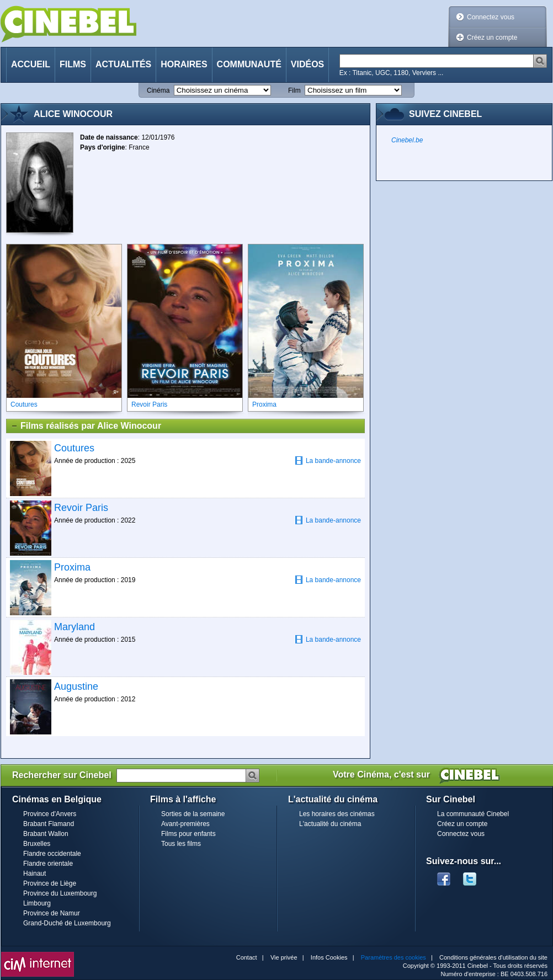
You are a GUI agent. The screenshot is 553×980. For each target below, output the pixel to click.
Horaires (184, 64)
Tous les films (181, 844)
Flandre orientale (48, 864)
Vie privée (284, 957)
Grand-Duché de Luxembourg (67, 923)
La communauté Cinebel (473, 814)
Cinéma (158, 90)
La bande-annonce (328, 460)
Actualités (123, 64)
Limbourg (37, 903)
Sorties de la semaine (193, 814)
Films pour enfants (188, 834)
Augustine (76, 686)
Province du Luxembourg (60, 893)
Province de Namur (52, 913)
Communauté (249, 64)
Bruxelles (37, 844)
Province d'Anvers (50, 814)
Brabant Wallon (46, 834)
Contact (247, 957)
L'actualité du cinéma (330, 824)
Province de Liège (50, 883)
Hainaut (34, 874)
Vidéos (307, 64)
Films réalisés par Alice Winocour (86, 426)
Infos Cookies (329, 957)
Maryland (75, 627)
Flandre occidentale (52, 854)
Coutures (74, 448)
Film (294, 90)
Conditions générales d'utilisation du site (493, 957)
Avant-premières (185, 824)
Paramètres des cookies (394, 957)
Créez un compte (492, 38)
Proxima (72, 567)
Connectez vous (491, 17)
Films (73, 64)
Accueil (31, 64)
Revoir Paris (81, 508)
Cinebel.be (407, 140)
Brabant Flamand (49, 824)
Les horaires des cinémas (337, 814)
